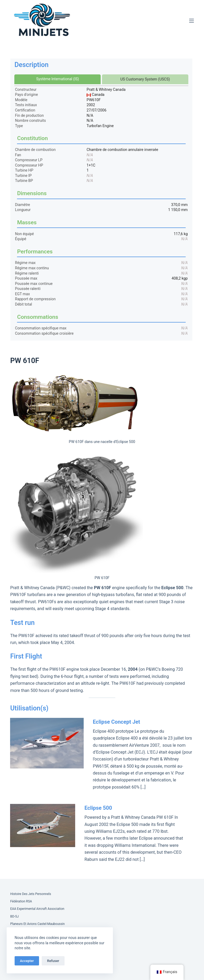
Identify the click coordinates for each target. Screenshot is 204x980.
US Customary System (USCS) (145, 79)
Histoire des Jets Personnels (31, 894)
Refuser (53, 961)
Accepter (27, 961)
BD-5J (14, 916)
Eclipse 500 (98, 808)
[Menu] (192, 21)
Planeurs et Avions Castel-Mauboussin (37, 924)
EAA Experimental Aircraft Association (37, 909)
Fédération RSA (21, 901)
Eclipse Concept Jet (116, 722)
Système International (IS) (58, 79)
